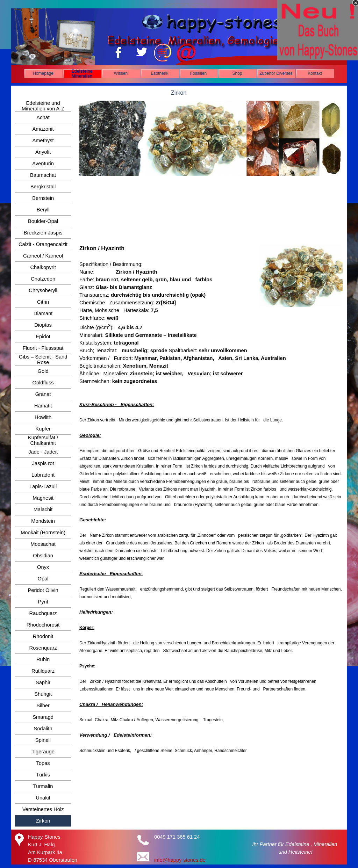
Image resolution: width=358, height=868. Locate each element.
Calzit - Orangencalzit (43, 244)
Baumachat (43, 175)
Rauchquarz (43, 613)
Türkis (43, 775)
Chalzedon (43, 279)
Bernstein (43, 198)
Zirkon (43, 821)
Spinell (43, 740)
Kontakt (315, 73)
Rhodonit (43, 636)
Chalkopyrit (43, 267)
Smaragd (43, 717)
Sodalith (43, 729)
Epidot (43, 337)
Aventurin (43, 164)
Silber (43, 706)
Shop (237, 73)
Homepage (43, 73)
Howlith (43, 417)
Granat (43, 394)
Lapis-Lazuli (43, 486)
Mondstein (43, 521)
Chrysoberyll (43, 290)
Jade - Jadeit (43, 452)
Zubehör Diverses (276, 73)
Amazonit (43, 129)
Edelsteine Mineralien (82, 74)
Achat (43, 117)
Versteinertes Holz (43, 809)
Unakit (43, 798)
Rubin (43, 659)
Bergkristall (43, 187)
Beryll (43, 210)
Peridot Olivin (43, 590)
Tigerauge (43, 752)
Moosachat (43, 544)
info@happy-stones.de (180, 860)
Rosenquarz (43, 648)
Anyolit (43, 152)
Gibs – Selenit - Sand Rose (43, 360)
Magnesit (43, 498)
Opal (43, 579)
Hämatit (43, 406)
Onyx (43, 567)
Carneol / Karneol (43, 256)
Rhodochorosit (43, 625)
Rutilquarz (43, 671)
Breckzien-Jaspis (43, 233)
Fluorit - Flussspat (43, 348)
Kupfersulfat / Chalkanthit (43, 440)
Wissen (121, 73)
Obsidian (43, 556)
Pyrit (43, 602)
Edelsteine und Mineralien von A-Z (43, 106)
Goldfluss (43, 383)
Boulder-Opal (43, 221)
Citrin (43, 302)
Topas (43, 763)
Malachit (43, 509)
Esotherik (159, 73)
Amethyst (43, 140)
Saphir (43, 682)
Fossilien (198, 73)
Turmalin (43, 786)
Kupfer (43, 429)
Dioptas (43, 325)
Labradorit (43, 475)
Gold (43, 371)
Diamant (43, 313)
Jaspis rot (43, 463)
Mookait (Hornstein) (43, 533)
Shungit (43, 694)
